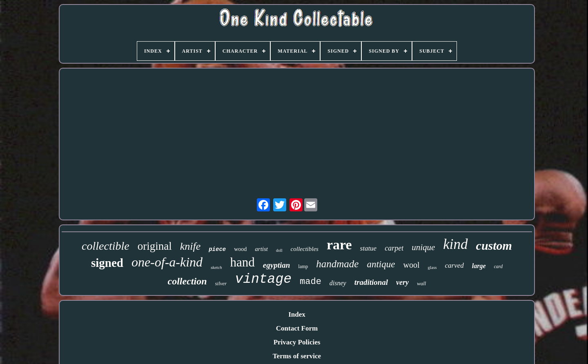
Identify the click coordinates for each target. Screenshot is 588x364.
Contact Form (297, 328)
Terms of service (297, 356)
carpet (394, 248)
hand (243, 262)
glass (432, 267)
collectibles (305, 249)
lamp (303, 266)
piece (217, 249)
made (311, 282)
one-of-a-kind (167, 262)
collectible (106, 246)
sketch (216, 267)
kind (455, 244)
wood (240, 249)
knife (190, 246)
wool (411, 265)
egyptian (277, 265)
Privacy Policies (297, 342)
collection (187, 281)
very (402, 282)
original (155, 246)
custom (494, 245)
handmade (337, 264)
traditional (371, 282)
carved (454, 265)
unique (423, 247)
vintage (263, 279)
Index (297, 314)
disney (338, 283)
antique (381, 264)
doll (279, 250)
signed (107, 263)
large (479, 266)
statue (369, 248)
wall (421, 283)
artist (261, 249)
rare (339, 245)
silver (221, 283)
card (499, 266)
